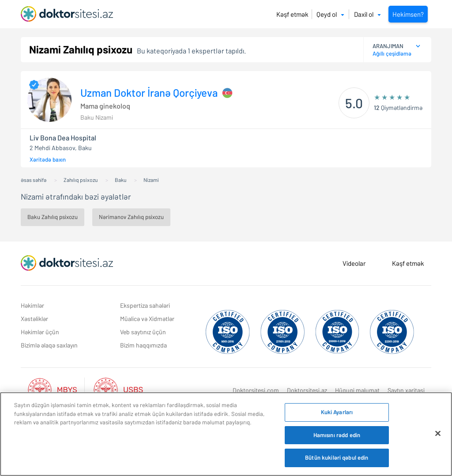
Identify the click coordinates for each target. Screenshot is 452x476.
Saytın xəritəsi (406, 390)
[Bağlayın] (438, 434)
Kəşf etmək (292, 14)
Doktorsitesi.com (256, 390)
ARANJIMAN (388, 46)
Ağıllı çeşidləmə (392, 53)
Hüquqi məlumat (357, 390)
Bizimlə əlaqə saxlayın (49, 345)
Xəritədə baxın (48, 159)
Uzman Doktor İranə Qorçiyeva (149, 93)
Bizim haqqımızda (143, 345)
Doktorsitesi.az (307, 390)
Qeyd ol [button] (330, 14)
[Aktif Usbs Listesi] (118, 389)
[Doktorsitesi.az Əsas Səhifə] (67, 263)
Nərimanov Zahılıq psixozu (131, 217)
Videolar (354, 263)
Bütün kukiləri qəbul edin (337, 457)
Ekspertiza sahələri (145, 305)
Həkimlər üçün (40, 332)
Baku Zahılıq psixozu (53, 217)
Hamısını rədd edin (337, 435)
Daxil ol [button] (367, 14)
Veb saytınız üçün (143, 332)
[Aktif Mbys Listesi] (57, 389)
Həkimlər (32, 305)
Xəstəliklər (34, 319)
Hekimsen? (408, 14)
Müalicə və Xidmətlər (147, 319)
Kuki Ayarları (337, 412)
